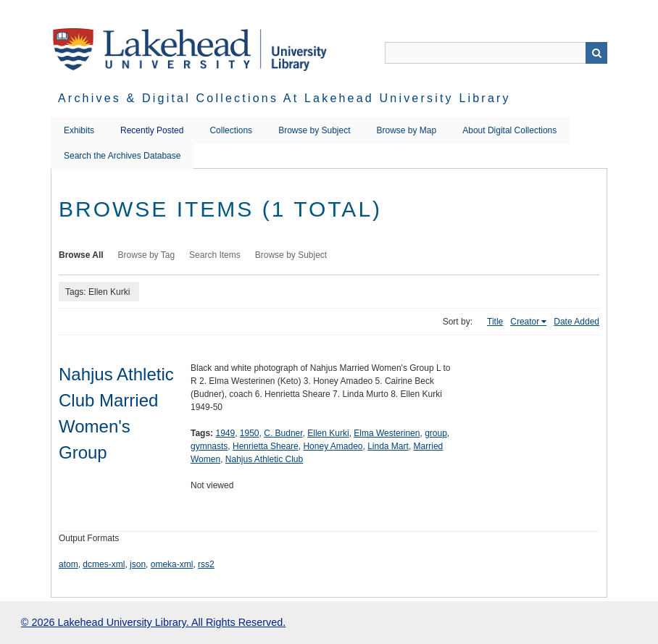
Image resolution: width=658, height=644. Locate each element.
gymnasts (209, 446)
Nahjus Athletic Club (264, 459)
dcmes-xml (104, 564)
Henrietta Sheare (266, 446)
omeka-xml (172, 564)
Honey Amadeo (333, 446)
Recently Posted (152, 130)
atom (68, 564)
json (138, 564)
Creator (525, 322)
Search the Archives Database (122, 156)
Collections (231, 130)
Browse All (81, 255)
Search (596, 53)
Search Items (215, 255)
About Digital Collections (509, 130)
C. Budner (283, 433)
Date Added (576, 322)
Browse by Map (407, 130)
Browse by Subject (314, 130)
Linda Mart (388, 446)
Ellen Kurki (328, 433)
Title (495, 322)
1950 (250, 433)
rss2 (206, 564)
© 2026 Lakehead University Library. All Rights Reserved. (153, 622)
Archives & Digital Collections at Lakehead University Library (284, 98)
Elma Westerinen (387, 433)
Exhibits (79, 130)
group (436, 433)
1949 (225, 433)
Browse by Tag (147, 255)
